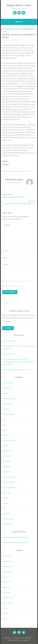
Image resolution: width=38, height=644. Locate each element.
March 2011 (6, 619)
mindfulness (6, 466)
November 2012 (8, 598)
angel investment (13, 171)
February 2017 (7, 582)
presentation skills (8, 482)
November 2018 (8, 561)
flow (4, 419)
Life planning (6, 461)
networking (6, 472)
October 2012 (7, 603)
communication (7, 404)
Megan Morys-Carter (19, 5)
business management (11, 29)
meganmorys (7, 537)
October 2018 (7, 566)
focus (4, 425)
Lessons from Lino (8, 354)
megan (16, 40)
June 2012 (6, 608)
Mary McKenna (7, 543)
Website (6, 265)
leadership (6, 446)
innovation (6, 435)
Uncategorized (7, 524)
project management (9, 487)
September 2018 (8, 572)
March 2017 (6, 577)
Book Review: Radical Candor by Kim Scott (16, 370)
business (22, 171)
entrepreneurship (27, 29)
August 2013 (6, 587)
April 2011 (5, 613)
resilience (5, 503)
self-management (8, 519)
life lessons (6, 456)
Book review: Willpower (21, 537)
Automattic (25, 640)
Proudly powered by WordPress (18, 638)
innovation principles (9, 440)
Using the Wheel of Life (10, 341)
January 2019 (7, 556)
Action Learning (7, 383)
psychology (6, 493)
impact (5, 430)
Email (6, 258)
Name (6, 251)
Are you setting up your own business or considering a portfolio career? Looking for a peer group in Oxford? (18, 362)
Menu (20, 22)
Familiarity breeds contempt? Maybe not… (20, 202)
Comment (7, 225)
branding (5, 393)
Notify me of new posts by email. (14, 286)
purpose (5, 498)
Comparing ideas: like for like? (13, 196)
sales (4, 31)
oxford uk (28, 171)
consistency (6, 409)
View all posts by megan (13, 183)
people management (9, 477)
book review (6, 388)
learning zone (7, 451)
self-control (6, 514)
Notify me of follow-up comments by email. (18, 281)
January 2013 (7, 593)
